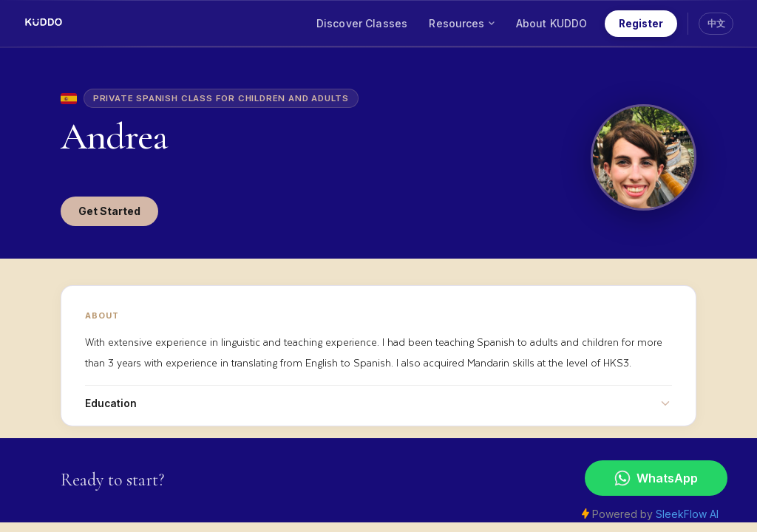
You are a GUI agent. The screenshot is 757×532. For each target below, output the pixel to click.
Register (641, 24)
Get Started (109, 211)
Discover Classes (362, 23)
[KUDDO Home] (43, 24)
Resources (461, 23)
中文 (716, 23)
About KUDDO (552, 23)
